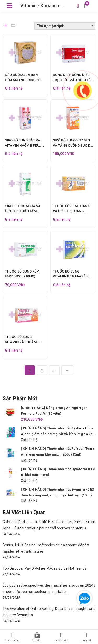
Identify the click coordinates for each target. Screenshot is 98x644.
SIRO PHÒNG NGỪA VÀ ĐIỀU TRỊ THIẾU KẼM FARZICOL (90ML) (23, 211)
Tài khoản (61, 637)
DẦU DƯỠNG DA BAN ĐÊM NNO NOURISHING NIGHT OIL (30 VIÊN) (23, 80)
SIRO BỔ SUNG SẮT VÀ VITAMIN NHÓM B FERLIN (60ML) (24, 145)
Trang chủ (12, 637)
